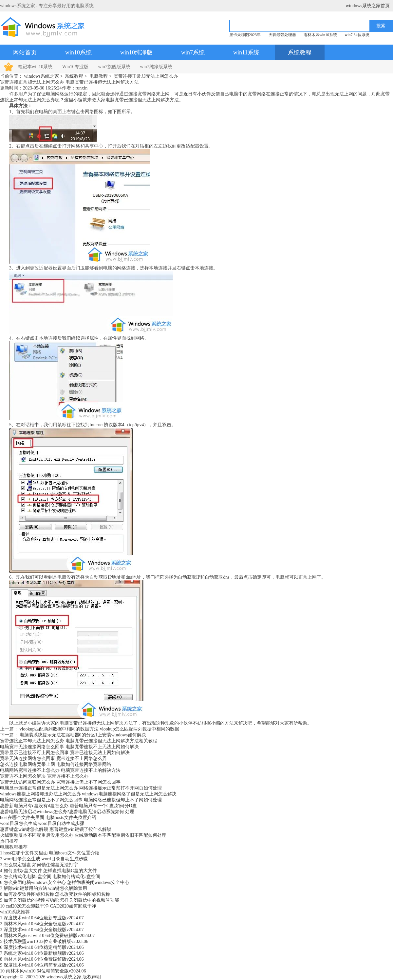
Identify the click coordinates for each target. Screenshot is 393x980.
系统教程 (300, 52)
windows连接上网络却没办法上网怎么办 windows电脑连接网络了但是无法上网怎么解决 (88, 794)
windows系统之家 (42, 76)
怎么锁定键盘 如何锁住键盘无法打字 (41, 865)
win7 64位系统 (357, 35)
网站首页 (25, 52)
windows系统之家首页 (368, 6)
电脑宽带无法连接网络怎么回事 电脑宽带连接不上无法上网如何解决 (69, 747)
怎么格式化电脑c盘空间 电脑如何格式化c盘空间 (52, 877)
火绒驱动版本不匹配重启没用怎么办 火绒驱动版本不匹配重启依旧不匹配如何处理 (83, 835)
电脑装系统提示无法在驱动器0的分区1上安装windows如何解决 (83, 735)
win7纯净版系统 (156, 67)
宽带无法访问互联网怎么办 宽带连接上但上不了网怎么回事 (60, 782)
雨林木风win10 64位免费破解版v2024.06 (44, 959)
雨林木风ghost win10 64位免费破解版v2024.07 (49, 936)
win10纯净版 (136, 52)
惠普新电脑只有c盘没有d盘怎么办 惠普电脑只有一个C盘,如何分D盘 (68, 806)
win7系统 (193, 52)
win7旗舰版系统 (114, 67)
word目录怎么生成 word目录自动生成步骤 (42, 823)
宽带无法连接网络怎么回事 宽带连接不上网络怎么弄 (53, 759)
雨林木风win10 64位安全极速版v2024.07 (44, 924)
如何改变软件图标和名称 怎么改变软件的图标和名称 (57, 894)
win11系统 (246, 52)
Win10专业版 (75, 67)
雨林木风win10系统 (320, 35)
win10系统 (78, 52)
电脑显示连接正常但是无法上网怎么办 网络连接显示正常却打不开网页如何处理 (81, 788)
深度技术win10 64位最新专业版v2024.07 (44, 918)
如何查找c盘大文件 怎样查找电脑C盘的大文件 (50, 871)
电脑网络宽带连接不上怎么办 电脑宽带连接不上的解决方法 (60, 770)
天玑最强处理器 (282, 35)
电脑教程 (99, 76)
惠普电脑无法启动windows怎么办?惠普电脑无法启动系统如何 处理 (67, 812)
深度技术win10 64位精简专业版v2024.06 (44, 965)
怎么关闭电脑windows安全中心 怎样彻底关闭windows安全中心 (67, 882)
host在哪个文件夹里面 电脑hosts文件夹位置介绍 (48, 818)
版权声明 (92, 977)
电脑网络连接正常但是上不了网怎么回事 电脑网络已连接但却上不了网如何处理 (81, 800)
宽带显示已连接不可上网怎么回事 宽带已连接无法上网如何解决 (65, 753)
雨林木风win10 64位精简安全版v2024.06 (46, 971)
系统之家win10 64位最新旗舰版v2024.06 (44, 953)
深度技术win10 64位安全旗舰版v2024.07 (44, 930)
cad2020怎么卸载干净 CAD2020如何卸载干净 (51, 906)
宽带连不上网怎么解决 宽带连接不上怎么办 (44, 776)
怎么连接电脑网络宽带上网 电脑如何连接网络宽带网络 (56, 764)
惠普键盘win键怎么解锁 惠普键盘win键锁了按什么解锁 (56, 829)
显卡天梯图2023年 (245, 35)
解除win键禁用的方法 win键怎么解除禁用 (46, 888)
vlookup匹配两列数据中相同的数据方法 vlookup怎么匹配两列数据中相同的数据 (99, 729)
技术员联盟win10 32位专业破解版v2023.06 (46, 941)
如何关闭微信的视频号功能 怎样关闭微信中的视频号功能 (62, 900)
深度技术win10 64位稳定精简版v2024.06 (44, 947)
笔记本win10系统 (35, 67)
